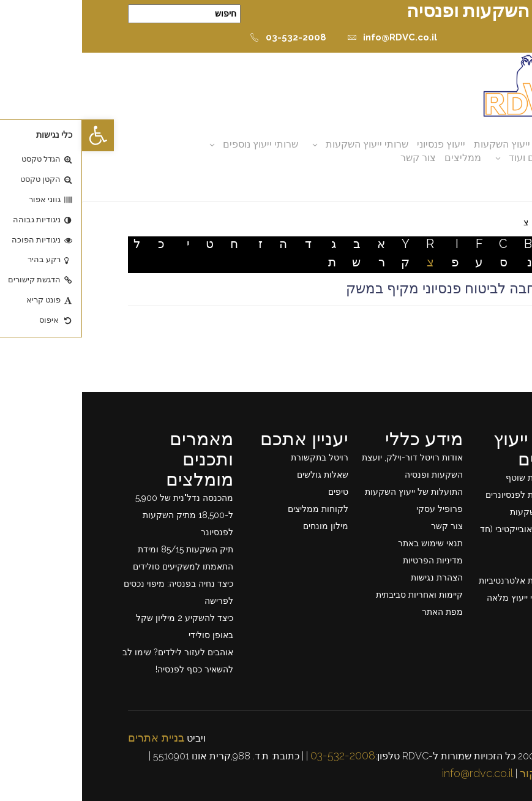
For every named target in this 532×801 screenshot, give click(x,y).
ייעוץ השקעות (420, 144)
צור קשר (336, 158)
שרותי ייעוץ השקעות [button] (285, 144)
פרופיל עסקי (358, 509)
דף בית (473, 222)
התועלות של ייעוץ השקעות (332, 492)
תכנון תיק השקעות (462, 512)
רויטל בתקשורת (238, 457)
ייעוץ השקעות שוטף (460, 478)
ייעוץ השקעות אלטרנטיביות (446, 581)
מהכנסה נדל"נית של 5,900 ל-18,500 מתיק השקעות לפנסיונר (102, 515)
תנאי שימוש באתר (348, 543)
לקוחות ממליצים (236, 509)
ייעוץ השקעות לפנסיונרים (450, 495)
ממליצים (381, 158)
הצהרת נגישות (355, 577)
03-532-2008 (206, 37)
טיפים (256, 492)
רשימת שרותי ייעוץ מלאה (450, 598)
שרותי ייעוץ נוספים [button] (178, 144)
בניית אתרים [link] (74, 738)
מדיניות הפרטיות (351, 560)
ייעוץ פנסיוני (359, 144)
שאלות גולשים (241, 475)
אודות (469, 144)
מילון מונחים (244, 526)
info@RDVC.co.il (310, 37)
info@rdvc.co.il (395, 773)
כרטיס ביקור (467, 773)
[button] (16, 135)
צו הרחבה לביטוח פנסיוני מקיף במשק (375, 288)
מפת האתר (360, 612)
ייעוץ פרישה (474, 563)
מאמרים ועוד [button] (454, 158)
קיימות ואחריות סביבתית (337, 595)
